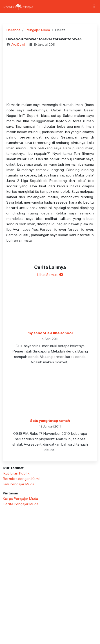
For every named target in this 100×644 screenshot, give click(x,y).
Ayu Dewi (18, 45)
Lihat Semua (50, 275)
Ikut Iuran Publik (16, 473)
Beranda (13, 30)
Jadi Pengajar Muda (18, 484)
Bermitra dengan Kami (21, 479)
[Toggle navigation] (94, 6)
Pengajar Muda (38, 30)
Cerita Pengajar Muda (20, 504)
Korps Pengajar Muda (20, 498)
